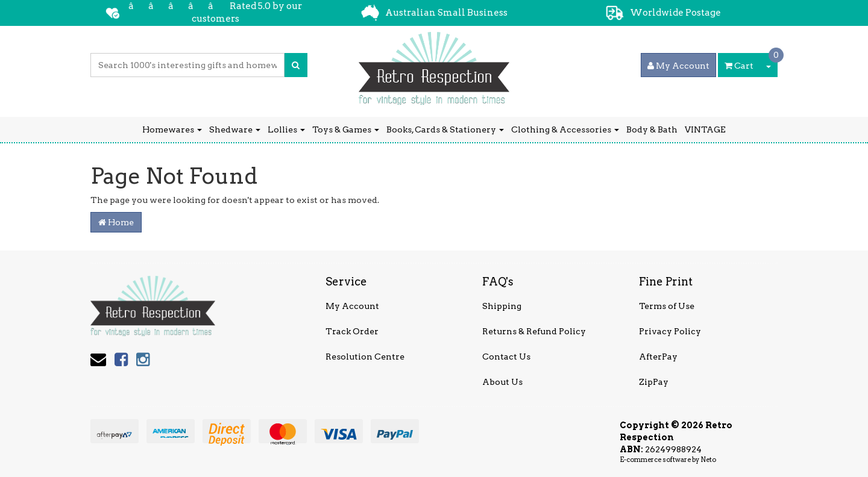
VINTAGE (705, 129)
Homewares (172, 129)
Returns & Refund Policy (534, 331)
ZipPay (654, 382)
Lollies (286, 129)
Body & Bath (652, 129)
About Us (502, 382)
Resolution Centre (365, 357)
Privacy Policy (670, 331)
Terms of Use (667, 306)
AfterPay (658, 357)
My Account (352, 306)
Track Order (352, 331)
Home (116, 222)
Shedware (235, 129)
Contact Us (506, 357)
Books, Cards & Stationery (445, 129)
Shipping (502, 306)
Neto (708, 460)
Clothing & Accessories (565, 129)
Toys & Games (346, 129)
